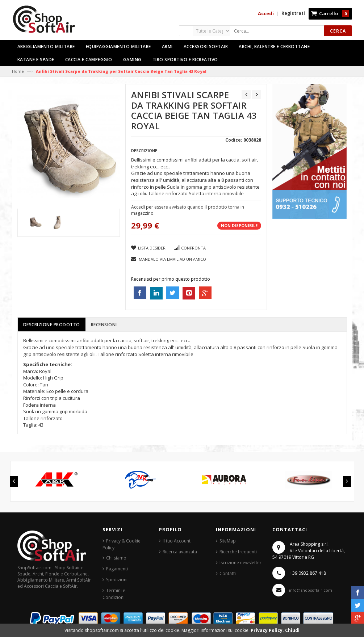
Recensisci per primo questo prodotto (171, 279)
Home (18, 71)
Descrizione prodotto (52, 325)
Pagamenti (117, 569)
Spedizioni (117, 580)
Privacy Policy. (268, 630)
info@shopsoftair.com (311, 590)
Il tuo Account (177, 541)
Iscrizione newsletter (240, 563)
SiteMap (228, 541)
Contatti (228, 573)
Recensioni (104, 325)
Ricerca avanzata (180, 552)
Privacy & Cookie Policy (122, 544)
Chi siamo (116, 558)
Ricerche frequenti (238, 552)
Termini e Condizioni (114, 594)
